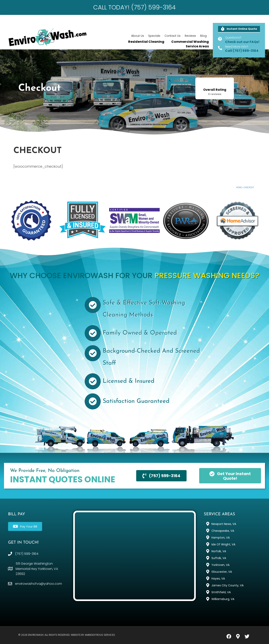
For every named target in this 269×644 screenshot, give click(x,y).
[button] (239, 29)
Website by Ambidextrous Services (93, 635)
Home (239, 187)
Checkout (249, 187)
